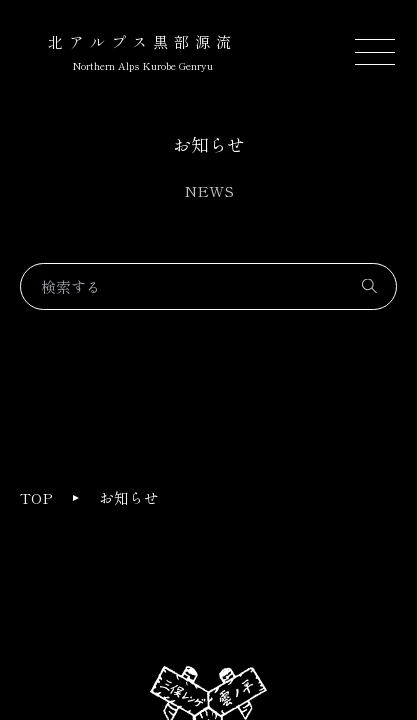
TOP (36, 497)
